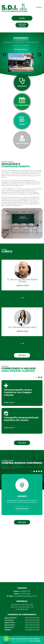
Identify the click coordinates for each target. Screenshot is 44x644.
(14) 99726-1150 (22, 591)
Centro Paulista (35, 641)
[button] (21, 298)
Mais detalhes (22, 509)
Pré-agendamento (21, 49)
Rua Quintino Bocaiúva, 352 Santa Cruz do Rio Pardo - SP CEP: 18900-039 (22, 607)
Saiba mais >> (9, 402)
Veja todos (22, 355)
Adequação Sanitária (22, 25)
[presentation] (19, 295)
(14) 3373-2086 (22, 594)
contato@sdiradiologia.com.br (22, 596)
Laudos (22, 18)
